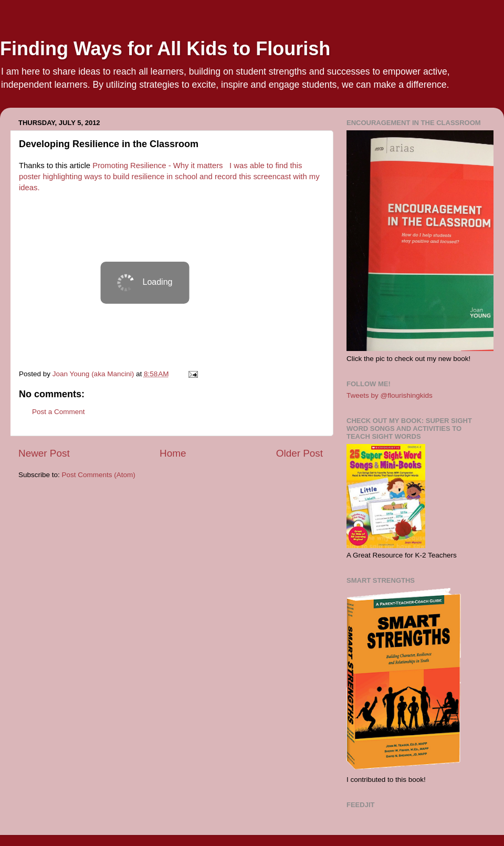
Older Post (300, 453)
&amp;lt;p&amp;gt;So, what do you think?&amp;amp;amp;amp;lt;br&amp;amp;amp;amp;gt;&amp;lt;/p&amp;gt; (145, 283)
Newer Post (44, 453)
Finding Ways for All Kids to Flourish (165, 49)
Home (173, 453)
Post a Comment (59, 412)
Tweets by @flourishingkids (390, 395)
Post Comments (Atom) (99, 475)
